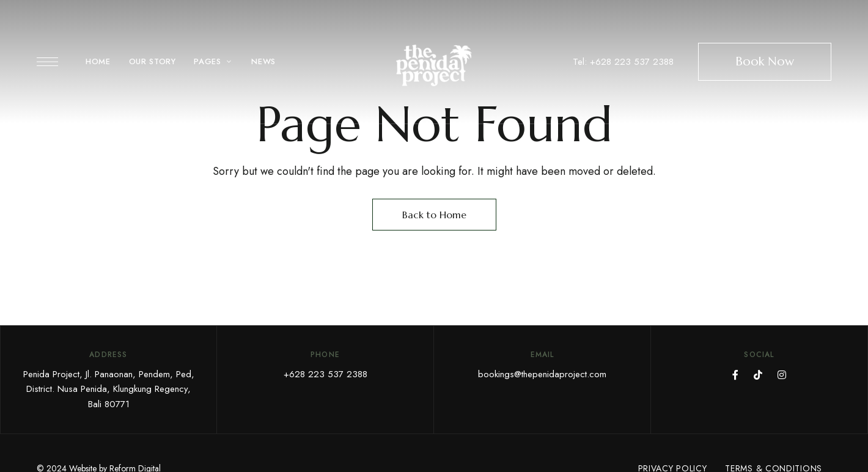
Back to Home (434, 215)
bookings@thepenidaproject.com (542, 374)
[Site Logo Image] (434, 65)
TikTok (758, 375)
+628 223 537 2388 (325, 374)
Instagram (782, 375)
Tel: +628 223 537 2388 (623, 62)
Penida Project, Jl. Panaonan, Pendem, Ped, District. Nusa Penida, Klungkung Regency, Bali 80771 (109, 389)
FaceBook (735, 375)
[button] (765, 62)
